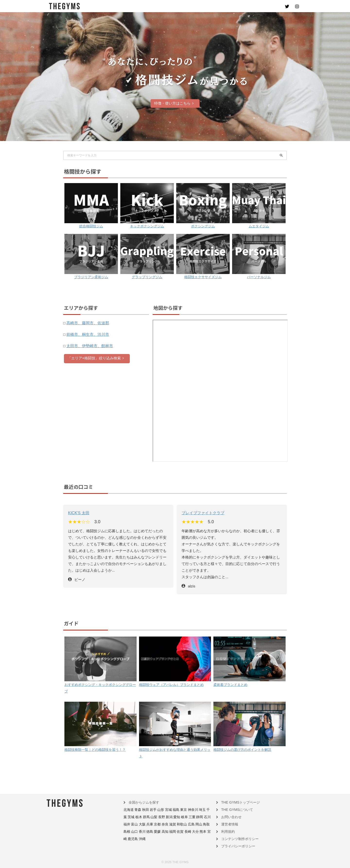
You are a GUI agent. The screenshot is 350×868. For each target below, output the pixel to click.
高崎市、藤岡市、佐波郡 (86, 323)
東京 (176, 810)
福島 (169, 810)
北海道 (128, 810)
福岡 (137, 831)
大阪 (206, 817)
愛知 (160, 817)
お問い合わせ (230, 817)
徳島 (202, 824)
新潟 (153, 817)
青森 (136, 810)
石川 (186, 817)
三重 (173, 817)
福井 (193, 817)
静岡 (180, 817)
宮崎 (170, 831)
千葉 (199, 810)
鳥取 (176, 824)
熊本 (163, 831)
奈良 (140, 824)
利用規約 (227, 831)
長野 (146, 817)
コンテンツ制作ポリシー (237, 838)
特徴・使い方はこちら (174, 103)
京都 (133, 824)
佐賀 (143, 831)
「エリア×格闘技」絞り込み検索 (96, 358)
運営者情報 (228, 824)
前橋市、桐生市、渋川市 (86, 334)
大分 (157, 831)
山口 (189, 824)
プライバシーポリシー (236, 845)
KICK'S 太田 (78, 513)
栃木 (126, 817)
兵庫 (126, 824)
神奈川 (184, 810)
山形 (156, 810)
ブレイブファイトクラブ (202, 513)
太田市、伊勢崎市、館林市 (88, 346)
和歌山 (154, 824)
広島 (163, 824)
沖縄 (186, 831)
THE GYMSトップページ (238, 803)
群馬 (133, 817)
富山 (200, 817)
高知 (130, 831)
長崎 (150, 831)
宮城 (163, 810)
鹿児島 (178, 831)
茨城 (205, 810)
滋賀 (146, 824)
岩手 (149, 810)
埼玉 (192, 810)
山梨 (140, 817)
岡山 (169, 824)
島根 (183, 824)
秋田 (143, 810)
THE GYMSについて (235, 810)
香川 (196, 824)
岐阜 (166, 817)
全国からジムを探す (142, 803)
